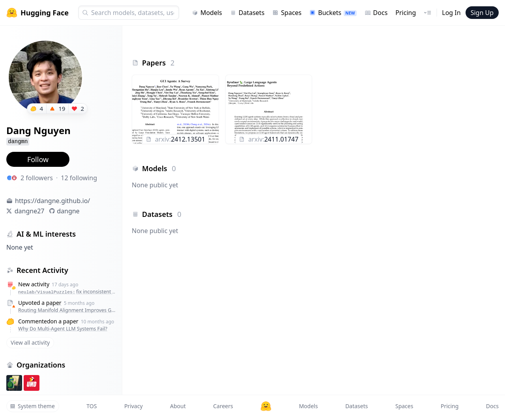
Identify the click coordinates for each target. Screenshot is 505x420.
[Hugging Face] (266, 406)
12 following (79, 178)
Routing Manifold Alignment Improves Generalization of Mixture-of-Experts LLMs (68, 310)
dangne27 (30, 211)
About (178, 406)
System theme (32, 406)
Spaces (287, 13)
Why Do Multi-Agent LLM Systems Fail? (63, 329)
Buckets (333, 13)
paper (54, 303)
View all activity (30, 343)
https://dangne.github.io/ (52, 201)
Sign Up (482, 13)
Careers (223, 406)
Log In (451, 13)
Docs (376, 13)
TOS (92, 406)
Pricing (406, 13)
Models (207, 13)
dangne (68, 211)
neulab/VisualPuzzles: (68, 292)
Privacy (134, 406)
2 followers (37, 178)
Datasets (247, 13)
